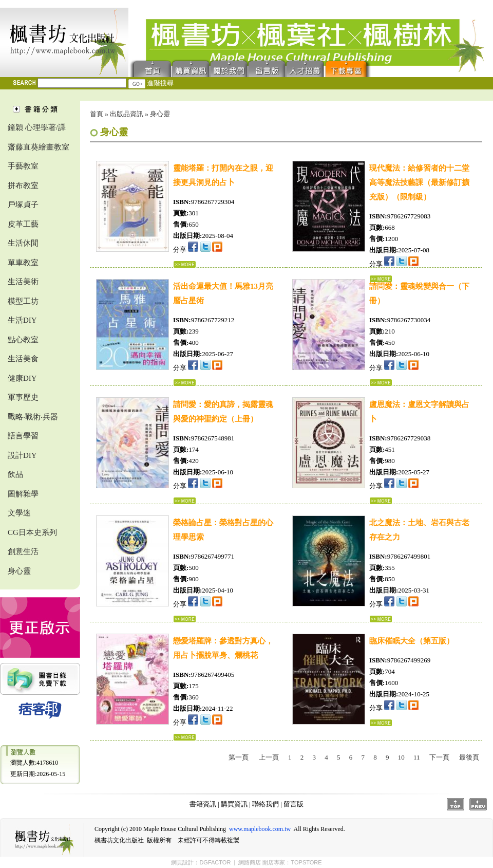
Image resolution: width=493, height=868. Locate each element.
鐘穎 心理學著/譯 (37, 127)
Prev (478, 804)
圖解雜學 (23, 494)
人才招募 (305, 68)
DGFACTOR (215, 862)
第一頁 (239, 757)
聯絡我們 (229, 68)
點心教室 (23, 340)
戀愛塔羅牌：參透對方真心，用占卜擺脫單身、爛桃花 (223, 648)
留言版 (267, 68)
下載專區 (348, 68)
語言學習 (23, 436)
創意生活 (23, 551)
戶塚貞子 (23, 205)
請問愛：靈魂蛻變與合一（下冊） (419, 293)
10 (401, 757)
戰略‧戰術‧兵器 (33, 417)
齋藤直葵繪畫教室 (39, 147)
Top (456, 804)
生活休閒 (23, 243)
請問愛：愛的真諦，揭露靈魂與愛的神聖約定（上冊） (223, 412)
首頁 (150, 68)
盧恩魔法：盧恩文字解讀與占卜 (419, 412)
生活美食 (23, 359)
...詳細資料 (185, 264)
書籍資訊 (203, 804)
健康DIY (22, 378)
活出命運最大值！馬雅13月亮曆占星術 (223, 293)
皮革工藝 (23, 224)
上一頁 (269, 757)
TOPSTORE (306, 862)
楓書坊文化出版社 (64, 42)
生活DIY (22, 320)
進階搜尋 (160, 83)
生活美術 (23, 282)
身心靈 (19, 571)
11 (417, 757)
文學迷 (19, 513)
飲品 (15, 474)
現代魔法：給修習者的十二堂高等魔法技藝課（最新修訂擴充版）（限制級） (419, 182)
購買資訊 (191, 68)
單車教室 (23, 263)
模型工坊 (23, 301)
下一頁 (439, 757)
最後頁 (469, 757)
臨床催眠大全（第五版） (412, 641)
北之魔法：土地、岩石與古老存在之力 (419, 530)
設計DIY (22, 455)
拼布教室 (23, 186)
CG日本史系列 (32, 532)
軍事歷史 (23, 397)
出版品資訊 (127, 114)
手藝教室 (23, 166)
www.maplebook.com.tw (260, 829)
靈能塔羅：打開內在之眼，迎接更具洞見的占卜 (223, 175)
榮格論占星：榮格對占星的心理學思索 (223, 530)
